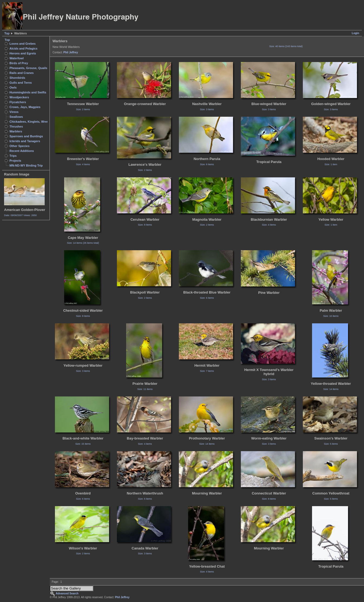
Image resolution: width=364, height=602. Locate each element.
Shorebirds (17, 78)
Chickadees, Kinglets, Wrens (30, 122)
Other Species (19, 146)
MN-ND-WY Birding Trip (26, 165)
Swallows (16, 117)
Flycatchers (18, 102)
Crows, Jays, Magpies (25, 107)
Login (355, 33)
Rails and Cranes (22, 73)
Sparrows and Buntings (26, 136)
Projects (15, 161)
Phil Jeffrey (71, 52)
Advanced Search (67, 593)
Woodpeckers (19, 97)
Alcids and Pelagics (23, 48)
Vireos (14, 112)
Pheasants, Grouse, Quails (28, 68)
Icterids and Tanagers (25, 141)
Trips (13, 156)
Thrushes (16, 126)
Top (7, 33)
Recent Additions (22, 151)
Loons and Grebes (23, 44)
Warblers (16, 131)
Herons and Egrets (23, 53)
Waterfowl (17, 58)
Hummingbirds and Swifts (28, 92)
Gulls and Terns (21, 83)
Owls (13, 87)
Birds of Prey (19, 63)
